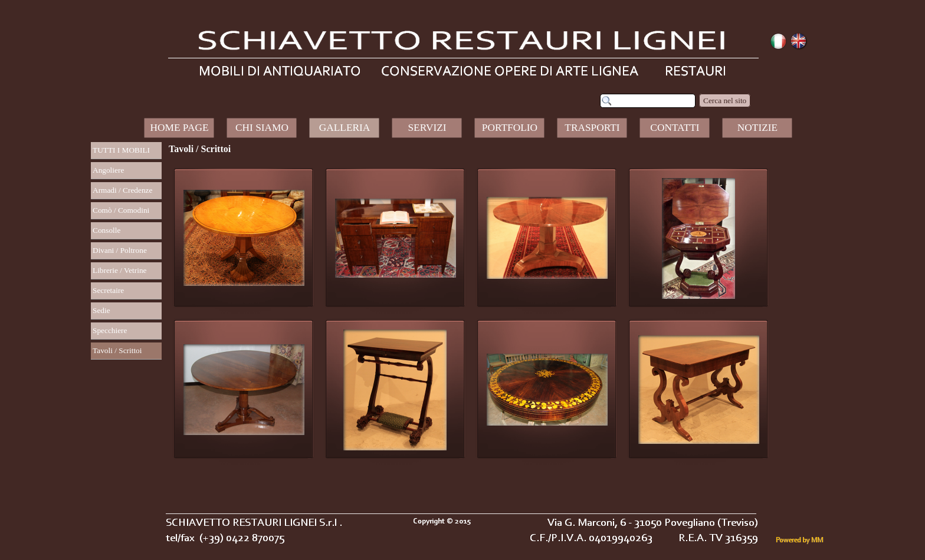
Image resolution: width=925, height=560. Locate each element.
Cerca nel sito (725, 101)
